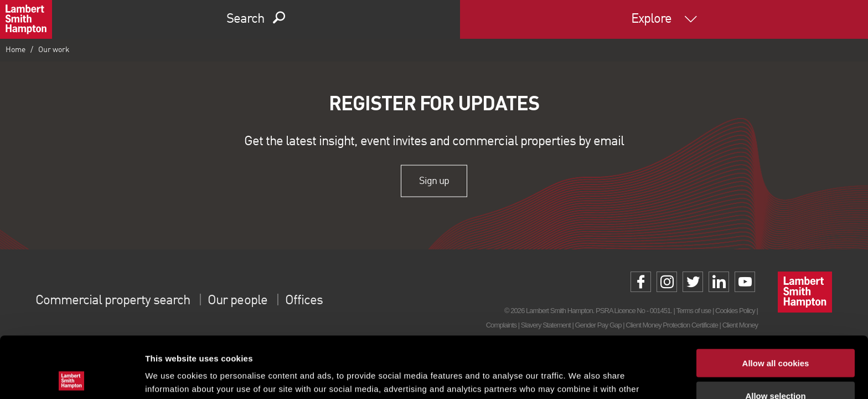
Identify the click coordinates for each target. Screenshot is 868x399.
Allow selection (775, 334)
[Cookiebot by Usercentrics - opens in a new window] (72, 377)
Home (15, 50)
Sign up (434, 181)
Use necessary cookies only (776, 367)
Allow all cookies (776, 302)
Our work (54, 50)
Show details (581, 377)
